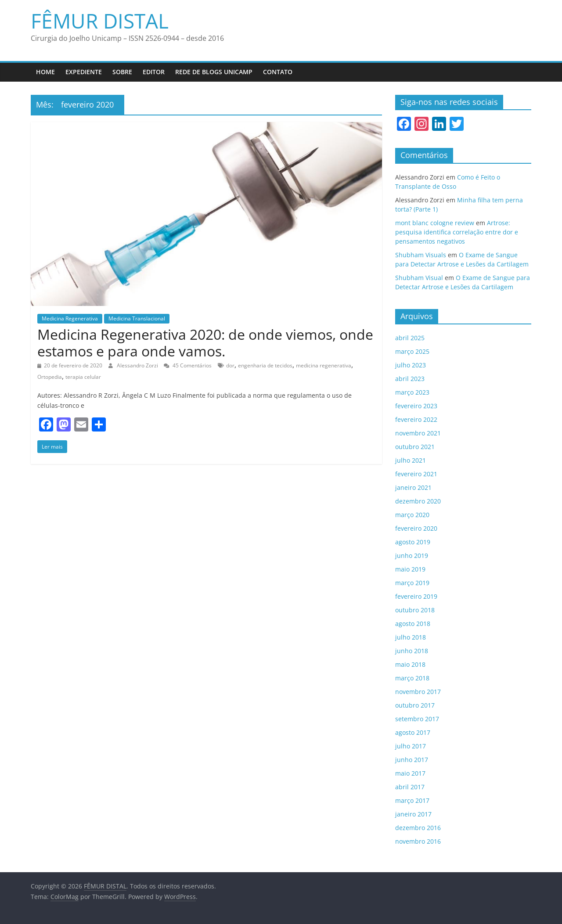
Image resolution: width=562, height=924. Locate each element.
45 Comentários (188, 365)
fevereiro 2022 (416, 419)
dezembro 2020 (418, 501)
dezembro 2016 (418, 828)
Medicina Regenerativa (70, 318)
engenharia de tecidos (265, 365)
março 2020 (412, 515)
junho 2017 (412, 760)
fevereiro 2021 (416, 474)
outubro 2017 (415, 705)
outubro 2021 (415, 447)
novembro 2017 (418, 692)
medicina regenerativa (324, 365)
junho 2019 (412, 555)
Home (45, 72)
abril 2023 (410, 379)
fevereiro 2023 (416, 406)
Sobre (122, 72)
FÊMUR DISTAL (100, 21)
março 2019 (412, 583)
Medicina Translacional (137, 318)
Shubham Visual (419, 278)
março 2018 (412, 678)
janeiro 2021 (413, 487)
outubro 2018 (415, 610)
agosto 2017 (413, 732)
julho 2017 (411, 746)
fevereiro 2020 (416, 528)
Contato (278, 72)
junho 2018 (412, 651)
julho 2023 (411, 365)
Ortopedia (50, 377)
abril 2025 (410, 338)
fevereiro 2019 (416, 596)
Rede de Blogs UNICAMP (214, 72)
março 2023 (412, 392)
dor (230, 365)
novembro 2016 (418, 841)
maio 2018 (410, 664)
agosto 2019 (413, 542)
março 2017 (412, 800)
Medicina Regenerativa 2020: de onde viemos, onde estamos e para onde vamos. (205, 343)
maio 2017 (410, 773)
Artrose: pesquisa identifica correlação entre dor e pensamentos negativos (457, 232)
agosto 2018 (413, 624)
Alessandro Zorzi (138, 365)
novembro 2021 (418, 433)
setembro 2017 (417, 719)
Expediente (84, 72)
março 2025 (412, 351)
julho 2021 (411, 460)
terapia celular (83, 377)
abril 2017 (410, 787)
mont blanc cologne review (435, 223)
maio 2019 (410, 569)
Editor (154, 72)
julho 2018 (411, 637)
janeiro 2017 (413, 814)
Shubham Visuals (421, 255)
